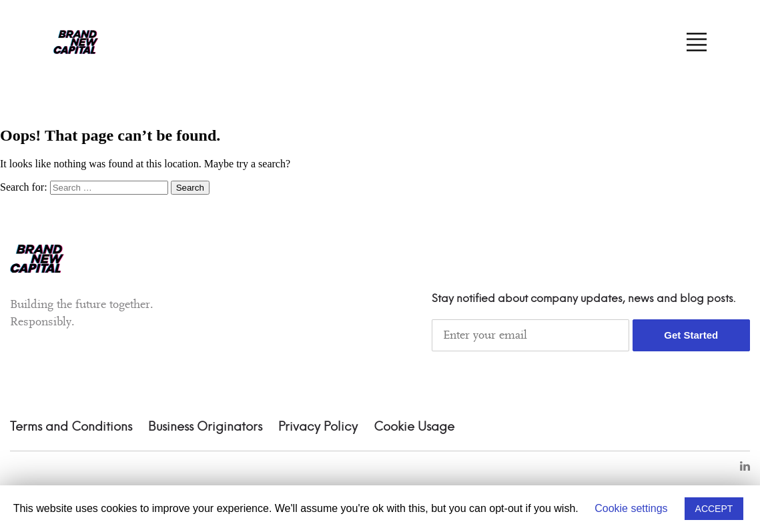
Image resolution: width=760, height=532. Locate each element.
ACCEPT (714, 509)
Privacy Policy (318, 427)
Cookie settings (631, 508)
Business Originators (205, 427)
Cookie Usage (414, 427)
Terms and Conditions (71, 427)
